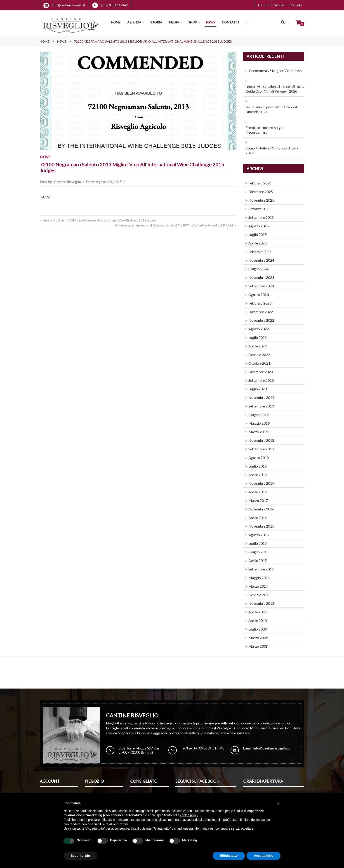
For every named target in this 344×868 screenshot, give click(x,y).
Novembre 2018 (261, 438)
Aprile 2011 (258, 609)
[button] (278, 803)
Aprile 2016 (258, 515)
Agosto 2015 (259, 532)
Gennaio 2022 (259, 352)
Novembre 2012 (261, 601)
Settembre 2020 (261, 378)
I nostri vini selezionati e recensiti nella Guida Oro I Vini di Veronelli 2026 (275, 86)
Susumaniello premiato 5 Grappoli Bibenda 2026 (272, 107)
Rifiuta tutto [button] (229, 856)
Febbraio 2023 (260, 300)
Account (264, 5)
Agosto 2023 (259, 292)
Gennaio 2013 (259, 592)
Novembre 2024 (261, 257)
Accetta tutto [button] (264, 856)
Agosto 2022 (259, 326)
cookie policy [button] (189, 815)
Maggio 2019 (259, 420)
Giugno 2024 (258, 266)
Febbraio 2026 (260, 180)
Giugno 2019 (258, 412)
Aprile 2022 (258, 343)
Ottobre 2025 (259, 206)
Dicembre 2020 (261, 369)
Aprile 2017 (258, 489)
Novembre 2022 (261, 318)
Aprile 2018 (258, 472)
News (62, 39)
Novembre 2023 (261, 275)
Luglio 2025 (258, 232)
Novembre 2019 (261, 395)
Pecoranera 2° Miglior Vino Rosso (275, 68)
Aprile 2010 (258, 618)
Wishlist (280, 5)
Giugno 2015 (258, 549)
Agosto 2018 (259, 455)
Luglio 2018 (258, 463)
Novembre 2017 (261, 481)
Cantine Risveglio (67, 179)
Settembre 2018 (261, 446)
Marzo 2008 (258, 643)
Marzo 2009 (258, 635)
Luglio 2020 (258, 386)
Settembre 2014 (261, 566)
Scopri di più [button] (80, 856)
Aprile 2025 (258, 240)
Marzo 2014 (258, 583)
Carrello (296, 5)
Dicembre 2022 (261, 309)
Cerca (283, 22)
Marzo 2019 (258, 429)
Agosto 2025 (259, 223)
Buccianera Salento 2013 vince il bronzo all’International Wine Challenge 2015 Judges (98, 218)
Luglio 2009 (258, 626)
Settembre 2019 (261, 403)
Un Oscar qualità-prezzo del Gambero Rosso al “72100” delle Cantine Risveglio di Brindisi (176, 223)
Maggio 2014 (259, 575)
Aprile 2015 (258, 558)
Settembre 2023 (261, 283)
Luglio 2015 (258, 541)
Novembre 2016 (261, 506)
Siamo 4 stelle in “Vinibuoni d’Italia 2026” (272, 148)
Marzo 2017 (258, 498)
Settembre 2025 (261, 215)
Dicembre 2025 (261, 189)
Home (45, 39)
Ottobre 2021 (259, 360)
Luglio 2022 (258, 335)
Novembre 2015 (261, 523)
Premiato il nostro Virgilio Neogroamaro (265, 127)
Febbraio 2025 (260, 249)
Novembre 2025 (261, 197)
